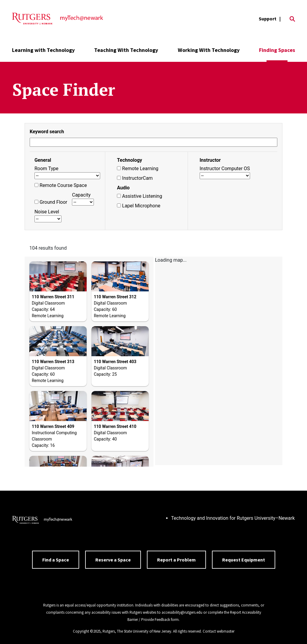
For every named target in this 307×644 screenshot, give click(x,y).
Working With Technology (209, 50)
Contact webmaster (219, 631)
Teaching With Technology (126, 50)
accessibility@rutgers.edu (182, 612)
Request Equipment (244, 560)
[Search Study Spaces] (153, 142)
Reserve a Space (113, 560)
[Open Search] (292, 19)
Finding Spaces (277, 50)
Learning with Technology (43, 50)
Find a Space (56, 560)
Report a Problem (176, 560)
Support (268, 19)
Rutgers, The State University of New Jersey (137, 631)
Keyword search (47, 132)
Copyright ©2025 (87, 631)
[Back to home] (42, 521)
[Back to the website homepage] (58, 19)
